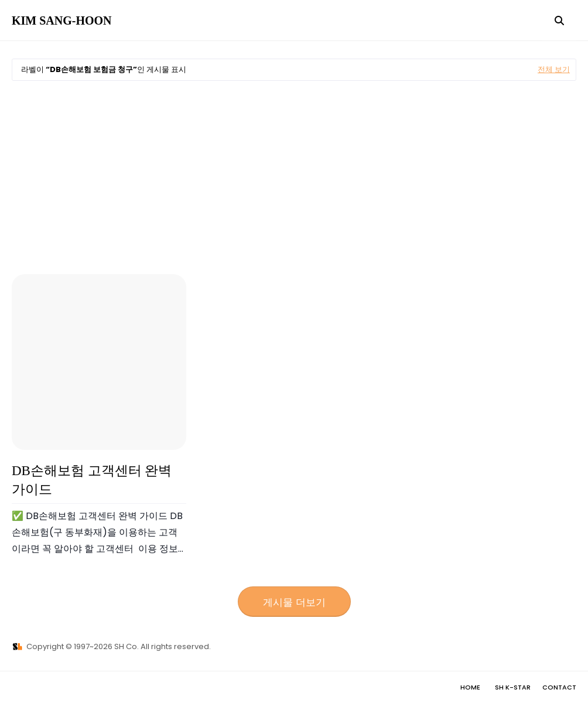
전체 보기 (554, 69)
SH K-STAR (513, 687)
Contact (559, 687)
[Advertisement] (294, 178)
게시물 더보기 (294, 602)
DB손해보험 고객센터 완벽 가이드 (92, 480)
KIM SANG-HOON (62, 21)
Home (470, 687)
